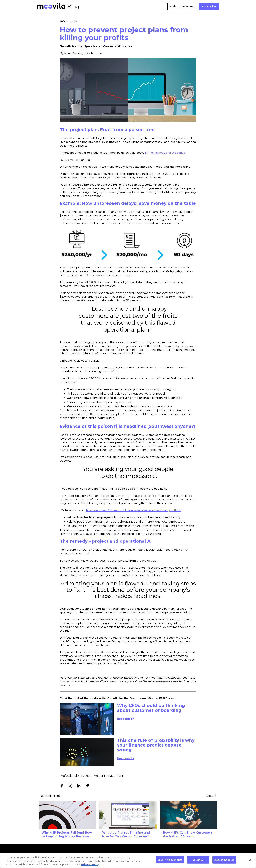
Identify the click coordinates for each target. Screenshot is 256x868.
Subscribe (209, 6)
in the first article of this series (165, 153)
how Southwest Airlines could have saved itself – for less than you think (133, 510)
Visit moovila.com (182, 6)
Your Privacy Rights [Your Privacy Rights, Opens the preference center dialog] (170, 860)
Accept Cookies (224, 860)
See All (211, 796)
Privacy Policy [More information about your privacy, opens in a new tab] (90, 864)
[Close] (250, 860)
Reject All (198, 860)
